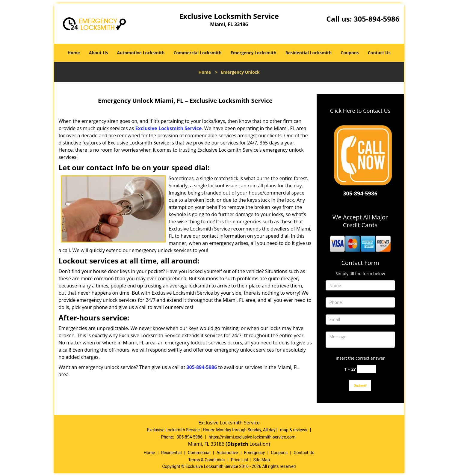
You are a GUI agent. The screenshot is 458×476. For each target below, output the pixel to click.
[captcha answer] (367, 369)
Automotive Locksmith (141, 53)
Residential (171, 453)
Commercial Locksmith (197, 53)
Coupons (350, 53)
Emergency (254, 453)
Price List (240, 460)
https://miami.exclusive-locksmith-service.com (252, 437)
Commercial (199, 453)
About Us (99, 53)
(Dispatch (238, 444)
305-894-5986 (377, 19)
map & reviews (294, 430)
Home (74, 53)
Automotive (227, 453)
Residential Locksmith (309, 53)
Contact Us (379, 53)
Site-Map (262, 460)
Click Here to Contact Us (360, 111)
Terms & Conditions (206, 460)
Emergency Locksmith (254, 53)
